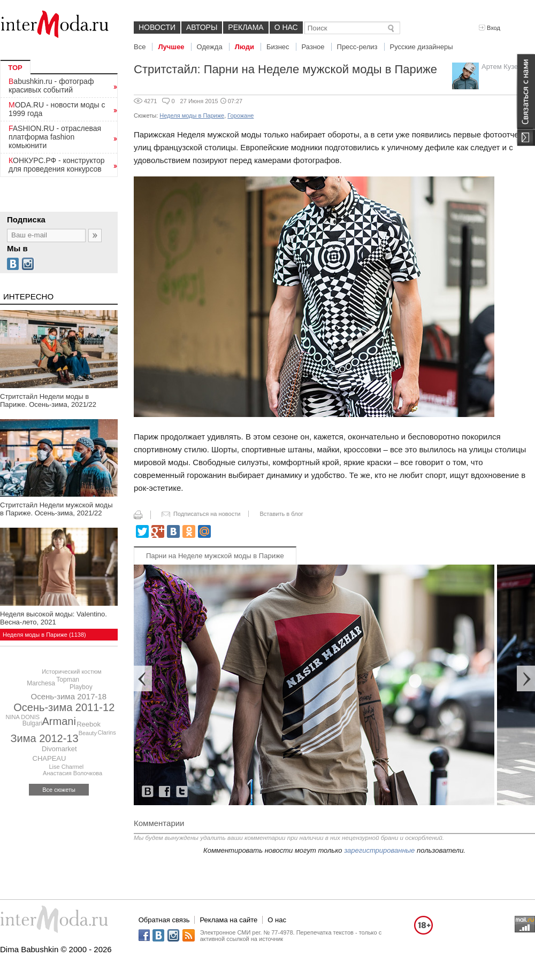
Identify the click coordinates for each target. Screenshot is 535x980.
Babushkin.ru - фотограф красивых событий (51, 86)
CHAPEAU (49, 758)
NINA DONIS (23, 717)
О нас (286, 27)
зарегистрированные (379, 850)
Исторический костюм (72, 672)
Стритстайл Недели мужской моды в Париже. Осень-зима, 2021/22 (56, 509)
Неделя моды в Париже (192, 115)
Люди (244, 47)
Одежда (210, 47)
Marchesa (41, 683)
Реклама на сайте (228, 920)
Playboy (81, 687)
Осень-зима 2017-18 (68, 696)
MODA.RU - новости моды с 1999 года (57, 109)
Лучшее (171, 47)
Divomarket (59, 749)
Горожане (240, 115)
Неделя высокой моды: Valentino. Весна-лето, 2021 (53, 618)
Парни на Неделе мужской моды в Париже (215, 556)
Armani (59, 721)
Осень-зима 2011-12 (64, 707)
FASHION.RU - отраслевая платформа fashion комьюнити (55, 137)
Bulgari (32, 723)
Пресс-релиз (357, 47)
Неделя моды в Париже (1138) (44, 635)
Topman (68, 680)
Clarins (106, 732)
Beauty (88, 733)
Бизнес (278, 47)
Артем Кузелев (506, 67)
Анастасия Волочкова (72, 773)
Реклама (246, 27)
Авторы (202, 27)
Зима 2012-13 (45, 738)
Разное (313, 47)
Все (140, 47)
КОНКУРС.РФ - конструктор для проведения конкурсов (57, 165)
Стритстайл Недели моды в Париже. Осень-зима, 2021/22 (48, 400)
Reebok (89, 724)
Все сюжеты (59, 790)
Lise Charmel (66, 767)
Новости (157, 27)
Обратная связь (164, 920)
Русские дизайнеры (422, 47)
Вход (490, 28)
